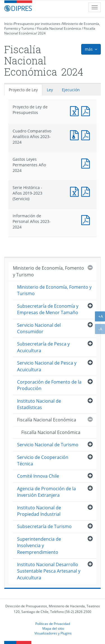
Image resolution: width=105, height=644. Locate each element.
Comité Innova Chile (38, 476)
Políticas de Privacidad (53, 624)
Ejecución (71, 90)
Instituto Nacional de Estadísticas (39, 404)
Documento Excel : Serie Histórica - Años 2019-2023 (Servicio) (76, 191)
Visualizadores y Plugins (53, 633)
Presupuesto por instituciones (37, 24)
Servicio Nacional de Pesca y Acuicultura (47, 366)
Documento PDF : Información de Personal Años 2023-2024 (87, 219)
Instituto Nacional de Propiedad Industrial (39, 511)
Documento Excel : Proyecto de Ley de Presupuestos (76, 110)
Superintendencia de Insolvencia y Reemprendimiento (39, 546)
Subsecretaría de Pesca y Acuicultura (43, 347)
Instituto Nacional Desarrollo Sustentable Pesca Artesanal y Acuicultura (49, 571)
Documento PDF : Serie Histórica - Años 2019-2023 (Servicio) (87, 191)
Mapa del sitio (53, 628)
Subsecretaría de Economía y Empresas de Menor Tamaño (48, 309)
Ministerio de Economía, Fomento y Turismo (48, 271)
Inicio (8, 24)
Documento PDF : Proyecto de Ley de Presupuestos (87, 110)
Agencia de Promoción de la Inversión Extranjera (46, 492)
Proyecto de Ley (23, 90)
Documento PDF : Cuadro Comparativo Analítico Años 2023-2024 (87, 135)
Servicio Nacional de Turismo (48, 445)
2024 (42, 33)
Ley (50, 90)
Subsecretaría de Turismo (44, 526)
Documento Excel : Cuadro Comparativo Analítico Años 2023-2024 (76, 135)
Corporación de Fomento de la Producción (49, 385)
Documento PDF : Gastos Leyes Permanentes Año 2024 (87, 163)
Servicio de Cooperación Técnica (43, 460)
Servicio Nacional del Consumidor (39, 328)
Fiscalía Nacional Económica (59, 28)
